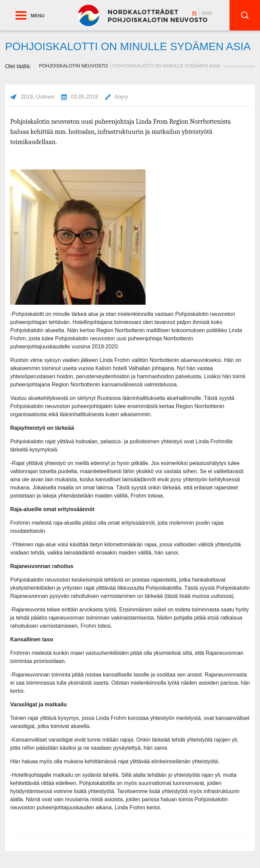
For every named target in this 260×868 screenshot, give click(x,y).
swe (207, 13)
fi (194, 13)
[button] (21, 15)
